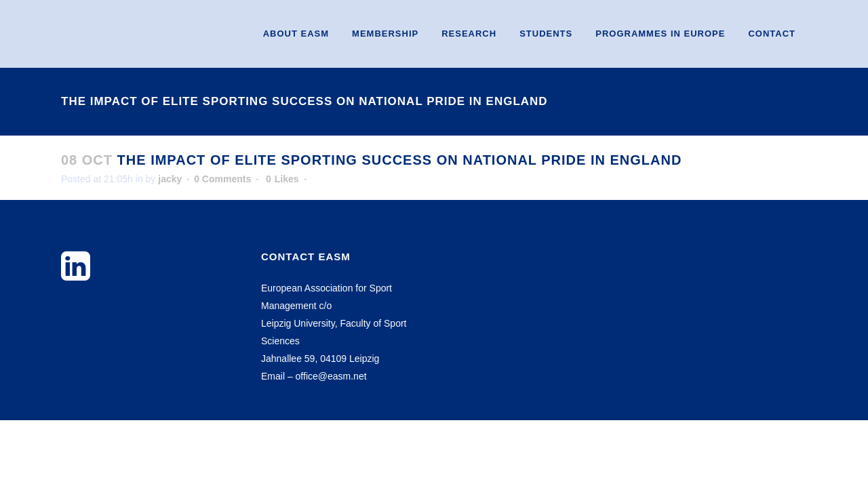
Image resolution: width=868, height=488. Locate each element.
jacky (170, 179)
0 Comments (222, 179)
